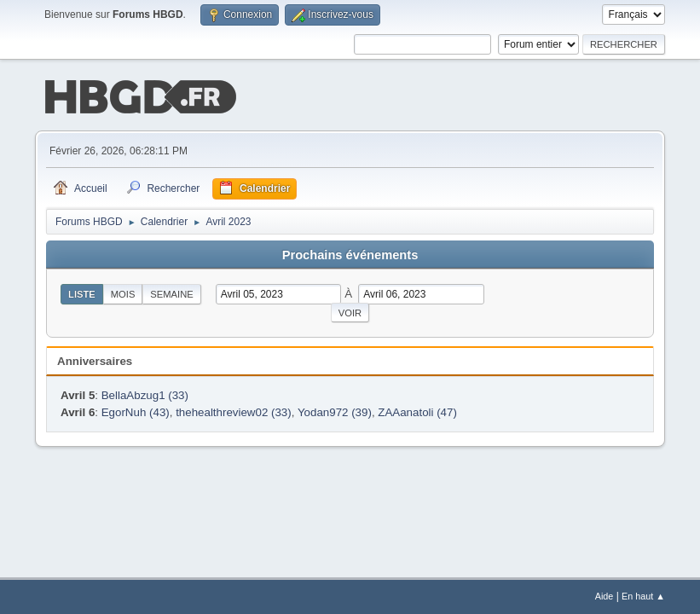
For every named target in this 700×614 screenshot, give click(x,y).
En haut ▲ (643, 596)
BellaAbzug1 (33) (145, 394)
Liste (82, 293)
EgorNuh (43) (136, 411)
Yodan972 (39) (335, 411)
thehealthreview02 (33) (234, 411)
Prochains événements (350, 253)
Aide (605, 596)
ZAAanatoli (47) (417, 411)
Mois (123, 293)
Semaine (171, 293)
